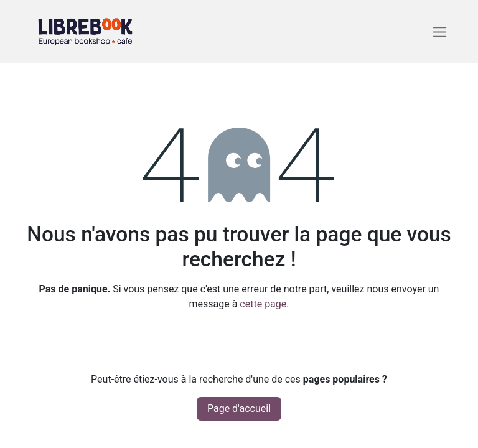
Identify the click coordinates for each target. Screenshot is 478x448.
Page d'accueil (239, 408)
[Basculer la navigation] (440, 31)
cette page (263, 304)
